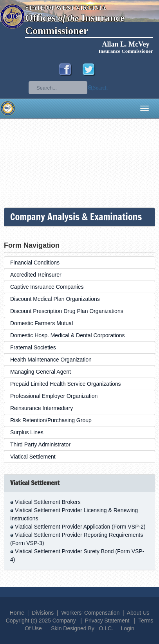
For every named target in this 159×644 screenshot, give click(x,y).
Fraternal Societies (33, 347)
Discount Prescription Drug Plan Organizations (67, 311)
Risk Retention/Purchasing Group (51, 420)
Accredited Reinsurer (36, 275)
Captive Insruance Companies (47, 287)
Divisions (43, 613)
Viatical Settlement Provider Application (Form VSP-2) (80, 527)
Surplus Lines (27, 432)
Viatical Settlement (33, 457)
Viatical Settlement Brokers (48, 502)
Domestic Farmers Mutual (42, 323)
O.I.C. (106, 628)
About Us (138, 613)
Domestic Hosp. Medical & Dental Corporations (68, 335)
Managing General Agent (41, 372)
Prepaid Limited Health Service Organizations (65, 384)
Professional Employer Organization (54, 396)
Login (127, 628)
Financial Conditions (35, 263)
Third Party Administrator (40, 444)
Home (17, 613)
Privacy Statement (107, 621)
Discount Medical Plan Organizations (55, 299)
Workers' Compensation (91, 613)
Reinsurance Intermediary (42, 408)
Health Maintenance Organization (51, 360)
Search (100, 88)
